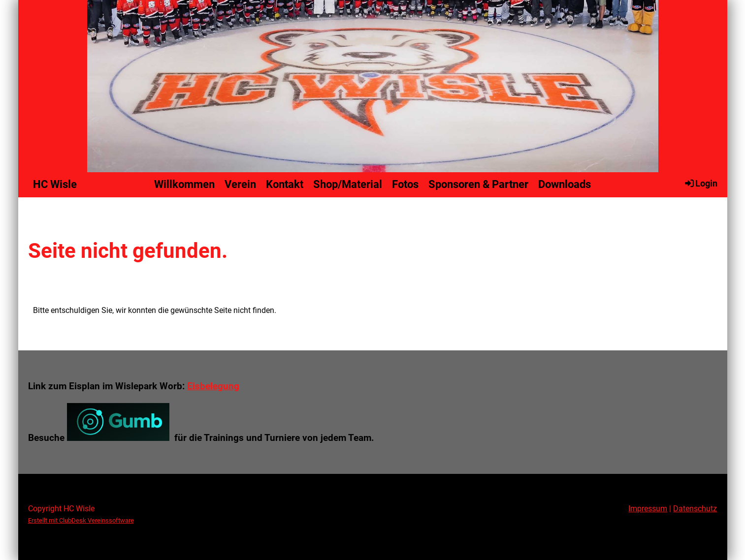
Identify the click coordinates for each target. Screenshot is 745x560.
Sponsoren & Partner (478, 184)
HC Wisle (55, 184)
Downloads (565, 184)
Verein (240, 184)
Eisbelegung (213, 386)
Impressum (648, 509)
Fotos (405, 184)
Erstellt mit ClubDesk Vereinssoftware (81, 520)
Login (700, 183)
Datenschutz (695, 509)
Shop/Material (348, 184)
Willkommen (184, 184)
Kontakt (285, 184)
